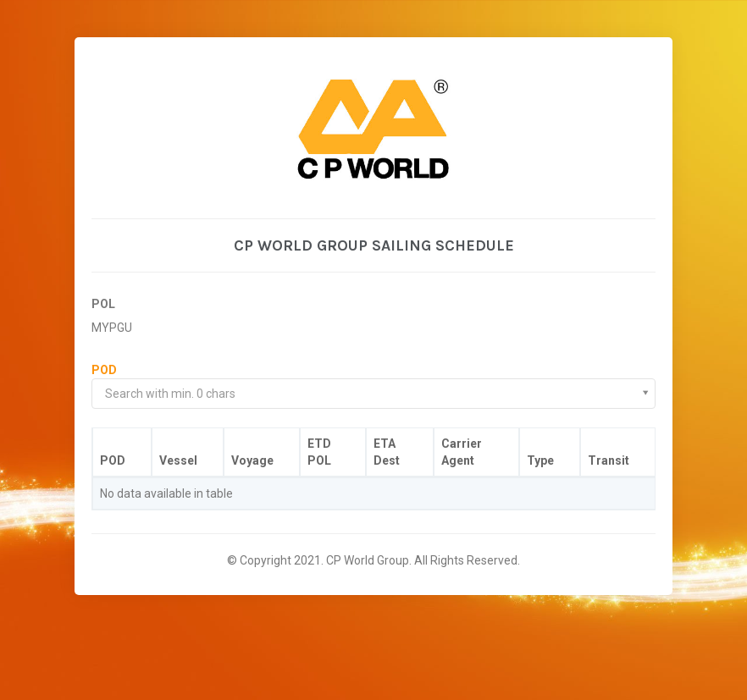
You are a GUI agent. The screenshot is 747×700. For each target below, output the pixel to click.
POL (103, 304)
